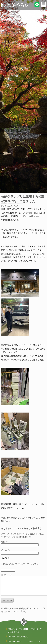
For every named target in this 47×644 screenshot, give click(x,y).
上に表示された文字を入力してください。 (20, 564)
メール (5, 550)
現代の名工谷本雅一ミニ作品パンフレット (25, 641)
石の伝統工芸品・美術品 (18, 637)
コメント (6, 575)
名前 (4, 542)
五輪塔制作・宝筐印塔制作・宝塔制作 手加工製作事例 (25, 630)
